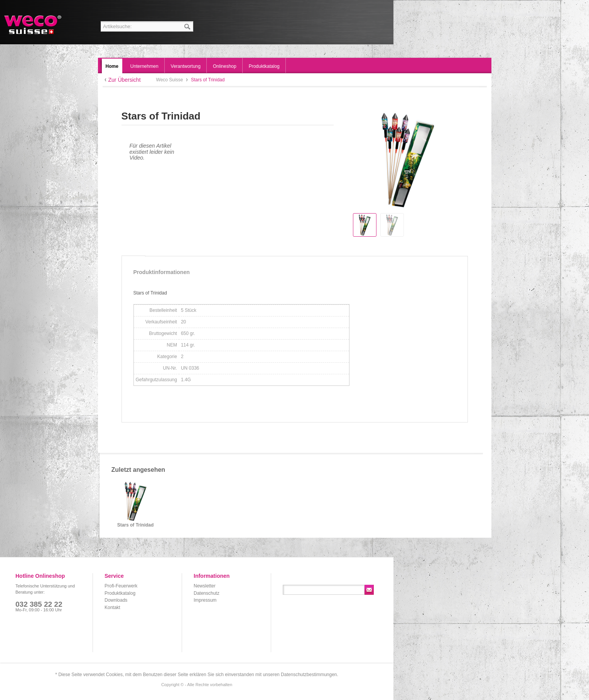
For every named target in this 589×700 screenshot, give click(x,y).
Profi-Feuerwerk (121, 586)
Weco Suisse (33, 25)
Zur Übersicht (125, 80)
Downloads (116, 600)
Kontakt (112, 607)
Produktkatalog (120, 593)
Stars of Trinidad (136, 525)
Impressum (205, 600)
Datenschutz (207, 593)
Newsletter (205, 586)
